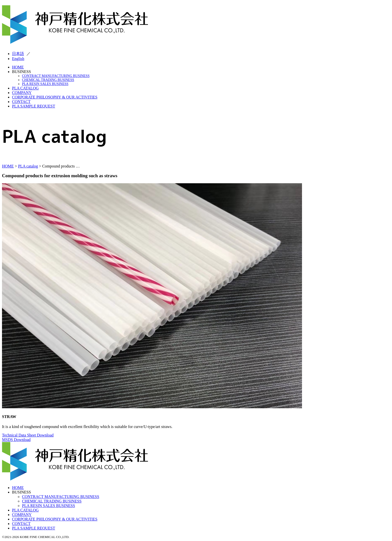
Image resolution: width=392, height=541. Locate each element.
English (18, 59)
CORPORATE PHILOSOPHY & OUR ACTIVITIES (55, 97)
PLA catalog (28, 166)
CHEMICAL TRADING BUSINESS (48, 80)
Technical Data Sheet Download (28, 435)
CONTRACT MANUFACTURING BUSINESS (56, 76)
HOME (18, 67)
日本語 (18, 54)
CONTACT (21, 102)
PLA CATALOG (25, 88)
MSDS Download (16, 440)
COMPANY (22, 93)
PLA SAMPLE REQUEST (33, 106)
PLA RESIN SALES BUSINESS (45, 84)
